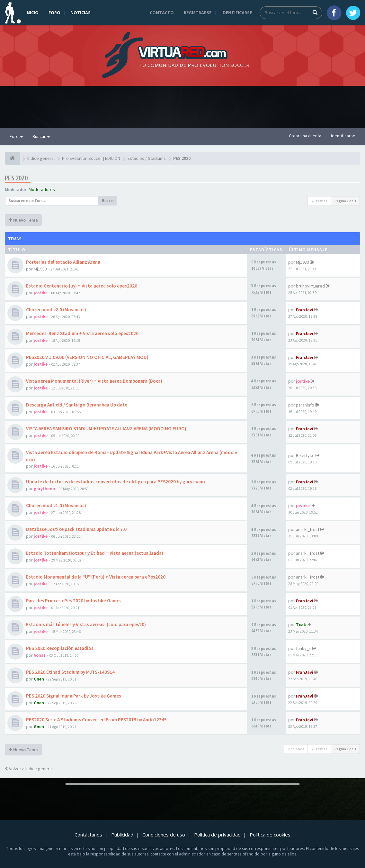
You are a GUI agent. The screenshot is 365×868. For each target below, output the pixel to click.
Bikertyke (305, 455)
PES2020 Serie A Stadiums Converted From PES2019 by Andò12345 (96, 720)
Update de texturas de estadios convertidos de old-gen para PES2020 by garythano (116, 482)
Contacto (162, 13)
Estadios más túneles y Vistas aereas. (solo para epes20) (86, 624)
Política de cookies (270, 835)
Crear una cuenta (305, 136)
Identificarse (237, 13)
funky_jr (304, 648)
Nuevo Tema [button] (23, 220)
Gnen (39, 679)
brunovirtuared (310, 286)
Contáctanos (88, 835)
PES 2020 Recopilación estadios (60, 648)
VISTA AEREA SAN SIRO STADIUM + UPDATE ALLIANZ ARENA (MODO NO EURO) (106, 429)
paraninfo (305, 405)
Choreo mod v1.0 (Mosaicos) (56, 505)
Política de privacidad (217, 835)
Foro (54, 13)
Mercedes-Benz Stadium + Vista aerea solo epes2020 (82, 333)
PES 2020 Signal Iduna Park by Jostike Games (74, 696)
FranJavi (305, 310)
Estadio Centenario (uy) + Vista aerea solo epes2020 (82, 286)
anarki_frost (308, 529)
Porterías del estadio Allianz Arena (63, 262)
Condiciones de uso (164, 835)
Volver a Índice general (29, 769)
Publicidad (122, 835)
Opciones (296, 749)
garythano (44, 489)
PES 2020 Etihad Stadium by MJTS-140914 (70, 672)
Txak (301, 625)
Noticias (80, 13)
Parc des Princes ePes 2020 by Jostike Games (74, 601)
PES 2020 (16, 178)
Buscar (41, 136)
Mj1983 (40, 269)
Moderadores (42, 189)
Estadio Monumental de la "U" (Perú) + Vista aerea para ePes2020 (96, 577)
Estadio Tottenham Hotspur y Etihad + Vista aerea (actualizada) (95, 553)
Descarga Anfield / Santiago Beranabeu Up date (77, 405)
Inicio (32, 13)
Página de (345, 201)
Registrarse (198, 13)
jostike (41, 293)
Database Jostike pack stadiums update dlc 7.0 (76, 529)
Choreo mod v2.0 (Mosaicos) (56, 310)
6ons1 (40, 655)
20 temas (319, 201)
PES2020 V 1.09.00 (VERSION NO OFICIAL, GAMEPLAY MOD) (87, 357)
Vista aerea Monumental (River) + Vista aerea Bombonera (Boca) (94, 381)
